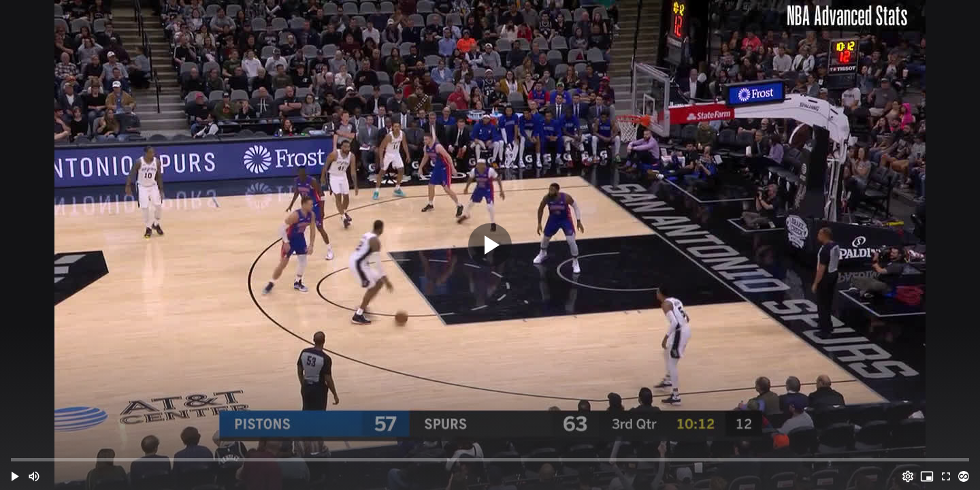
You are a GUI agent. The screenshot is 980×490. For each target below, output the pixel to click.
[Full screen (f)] (946, 476)
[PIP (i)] (927, 476)
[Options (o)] (908, 476)
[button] (15, 476)
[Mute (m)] (34, 476)
